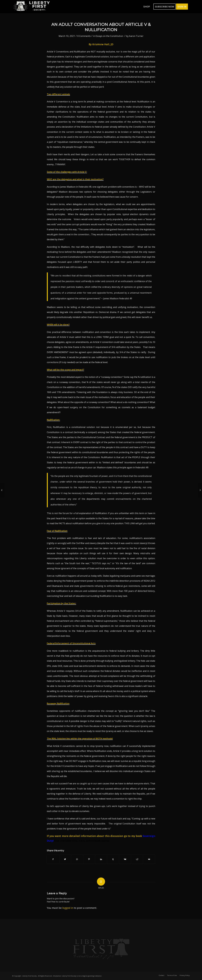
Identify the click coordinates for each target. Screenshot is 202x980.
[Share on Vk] (125, 859)
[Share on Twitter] (65, 859)
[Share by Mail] (149, 859)
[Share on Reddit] (137, 859)
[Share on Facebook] (53, 859)
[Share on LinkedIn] (101, 859)
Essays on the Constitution (109, 36)
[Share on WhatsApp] (77, 859)
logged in (68, 908)
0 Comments (84, 36)
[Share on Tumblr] (113, 859)
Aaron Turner (136, 36)
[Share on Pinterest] (89, 859)
